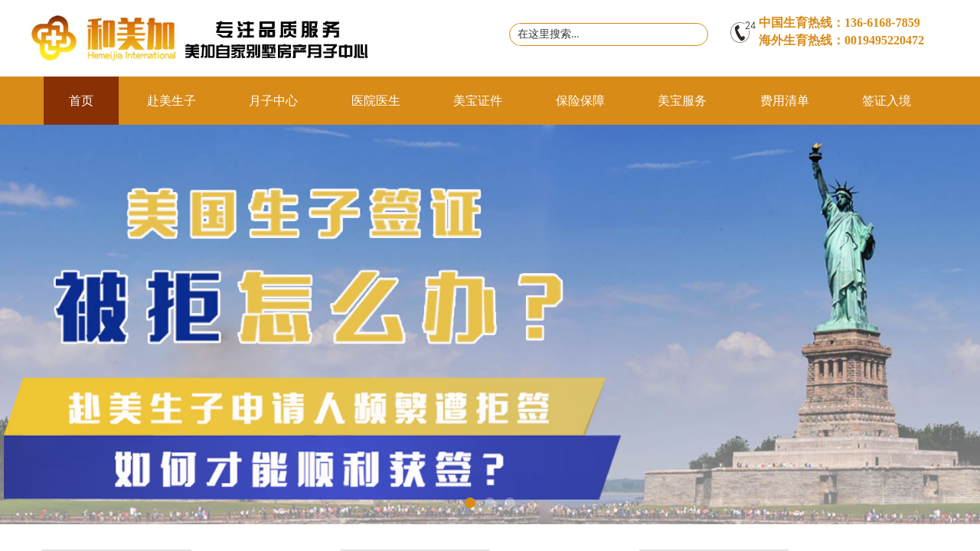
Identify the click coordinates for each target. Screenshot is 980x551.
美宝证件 (478, 101)
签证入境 (887, 101)
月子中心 (273, 101)
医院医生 (376, 101)
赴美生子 (171, 101)
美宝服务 (682, 101)
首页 (81, 101)
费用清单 (785, 101)
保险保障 (580, 101)
